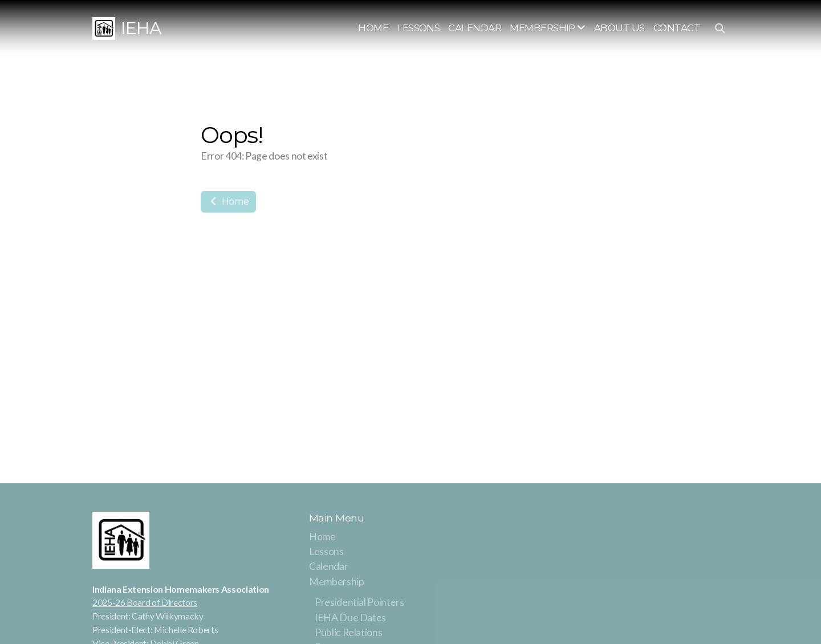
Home (228, 201)
